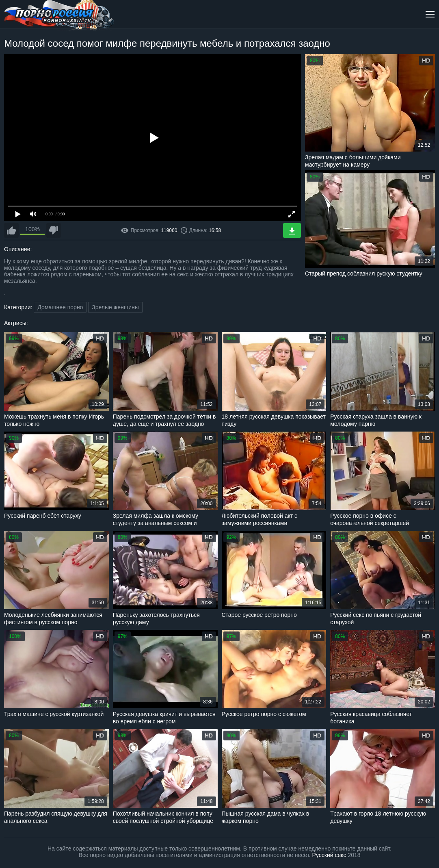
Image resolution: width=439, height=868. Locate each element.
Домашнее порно (60, 307)
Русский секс (329, 855)
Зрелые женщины (115, 307)
